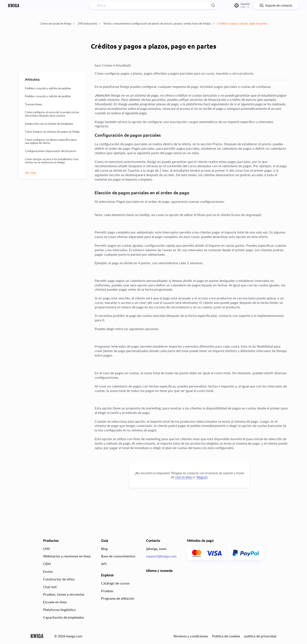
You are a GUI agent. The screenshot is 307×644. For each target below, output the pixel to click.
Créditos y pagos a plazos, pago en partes (242, 23)
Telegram (202, 477)
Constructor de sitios (59, 579)
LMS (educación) (89, 23)
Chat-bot (50, 587)
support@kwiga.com (161, 556)
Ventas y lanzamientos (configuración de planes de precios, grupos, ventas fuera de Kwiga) (159, 23)
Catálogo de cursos (115, 583)
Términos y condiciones (190, 636)
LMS (46, 549)
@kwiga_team (156, 549)
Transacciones (34, 104)
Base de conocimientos (118, 556)
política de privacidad (260, 636)
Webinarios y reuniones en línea (67, 556)
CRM (47, 564)
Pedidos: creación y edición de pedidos (48, 88)
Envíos (48, 571)
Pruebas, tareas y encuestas (64, 594)
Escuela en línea (55, 602)
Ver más (30, 173)
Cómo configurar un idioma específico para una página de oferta (51, 141)
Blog (104, 549)
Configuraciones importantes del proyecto (51, 151)
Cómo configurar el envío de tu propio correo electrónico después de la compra (52, 114)
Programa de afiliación (118, 598)
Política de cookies (226, 636)
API (104, 564)
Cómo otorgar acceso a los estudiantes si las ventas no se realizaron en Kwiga (52, 161)
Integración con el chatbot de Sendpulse (49, 124)
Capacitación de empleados (64, 617)
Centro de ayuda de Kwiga (57, 23)
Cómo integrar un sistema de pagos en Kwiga (52, 132)
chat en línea (184, 477)
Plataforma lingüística (59, 610)
